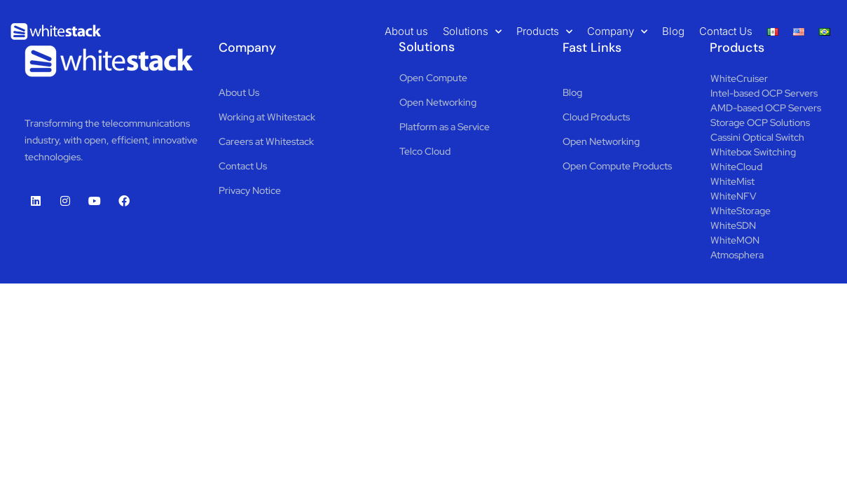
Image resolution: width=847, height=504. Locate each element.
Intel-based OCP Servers (764, 93)
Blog (673, 31)
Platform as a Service (445, 127)
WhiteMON (735, 240)
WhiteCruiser (739, 78)
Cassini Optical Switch (757, 137)
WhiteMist (732, 181)
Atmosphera (737, 255)
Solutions (472, 31)
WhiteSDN (733, 225)
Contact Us (726, 31)
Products (544, 31)
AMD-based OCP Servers (766, 108)
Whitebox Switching (753, 152)
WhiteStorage (741, 211)
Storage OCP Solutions (760, 122)
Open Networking (438, 102)
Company (617, 31)
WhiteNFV (734, 196)
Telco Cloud (425, 151)
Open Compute (433, 78)
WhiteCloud (736, 167)
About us (406, 31)
